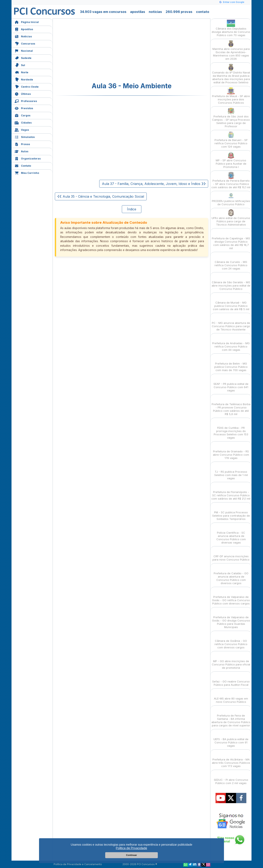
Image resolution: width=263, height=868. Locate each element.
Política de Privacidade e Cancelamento (78, 864)
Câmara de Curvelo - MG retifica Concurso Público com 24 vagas (231, 262)
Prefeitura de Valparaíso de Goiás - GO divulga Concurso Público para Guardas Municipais (231, 619)
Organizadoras (28, 158)
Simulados (25, 137)
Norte (21, 72)
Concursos (25, 43)
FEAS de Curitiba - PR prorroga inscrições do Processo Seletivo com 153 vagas (231, 429)
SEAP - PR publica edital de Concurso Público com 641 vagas (231, 384)
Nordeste (24, 79)
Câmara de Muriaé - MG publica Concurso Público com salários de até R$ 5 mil (231, 302)
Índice (132, 209)
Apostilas (24, 29)
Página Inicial (27, 22)
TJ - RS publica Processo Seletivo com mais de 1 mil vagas (231, 471)
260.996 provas (179, 12)
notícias (155, 12)
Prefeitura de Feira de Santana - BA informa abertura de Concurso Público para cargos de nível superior (231, 717)
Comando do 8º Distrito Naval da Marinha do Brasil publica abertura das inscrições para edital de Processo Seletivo (231, 74)
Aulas (21, 151)
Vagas (22, 129)
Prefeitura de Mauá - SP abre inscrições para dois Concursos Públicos (231, 96)
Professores (26, 101)
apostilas (138, 12)
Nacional (24, 50)
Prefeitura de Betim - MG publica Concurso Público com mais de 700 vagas (231, 363)
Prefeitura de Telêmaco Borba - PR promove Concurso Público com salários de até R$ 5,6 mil (231, 405)
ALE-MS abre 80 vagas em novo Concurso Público (231, 697)
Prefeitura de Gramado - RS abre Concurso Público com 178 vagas (231, 451)
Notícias (23, 36)
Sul (20, 65)
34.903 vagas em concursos (103, 12)
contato (203, 12)
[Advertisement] (98, 50)
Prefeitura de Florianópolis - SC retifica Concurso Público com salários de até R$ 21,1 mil (231, 492)
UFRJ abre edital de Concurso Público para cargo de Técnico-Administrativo (231, 218)
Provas (22, 144)
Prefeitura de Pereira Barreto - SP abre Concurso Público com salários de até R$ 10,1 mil (231, 180)
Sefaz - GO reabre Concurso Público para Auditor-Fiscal (231, 679)
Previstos (24, 108)
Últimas (23, 93)
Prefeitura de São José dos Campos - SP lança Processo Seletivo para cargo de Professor (231, 118)
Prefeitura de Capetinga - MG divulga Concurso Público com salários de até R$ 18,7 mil (231, 240)
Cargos (22, 115)
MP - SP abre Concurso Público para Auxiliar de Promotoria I (231, 160)
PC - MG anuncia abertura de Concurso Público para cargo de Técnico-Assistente (231, 323)
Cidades (23, 122)
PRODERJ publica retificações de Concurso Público (231, 199)
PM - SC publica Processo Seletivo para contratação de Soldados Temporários (231, 512)
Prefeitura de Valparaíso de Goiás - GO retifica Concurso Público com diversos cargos (231, 597)
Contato (23, 165)
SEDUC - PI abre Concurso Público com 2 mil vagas (231, 778)
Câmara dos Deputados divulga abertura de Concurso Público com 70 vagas (231, 28)
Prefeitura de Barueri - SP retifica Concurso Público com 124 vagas (231, 140)
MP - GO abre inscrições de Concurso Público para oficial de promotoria (231, 661)
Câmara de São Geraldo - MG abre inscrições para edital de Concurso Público (231, 282)
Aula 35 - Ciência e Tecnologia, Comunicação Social (101, 196)
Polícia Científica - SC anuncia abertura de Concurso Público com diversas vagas (231, 534)
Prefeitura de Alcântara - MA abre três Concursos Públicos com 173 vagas (231, 759)
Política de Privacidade (131, 848)
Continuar (132, 855)
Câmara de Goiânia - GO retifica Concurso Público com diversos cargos (231, 640)
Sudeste (23, 58)
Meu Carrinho (27, 173)
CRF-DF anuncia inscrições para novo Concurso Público (231, 554)
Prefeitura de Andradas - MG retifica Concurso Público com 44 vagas (231, 343)
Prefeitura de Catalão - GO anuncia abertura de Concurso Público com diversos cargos (231, 575)
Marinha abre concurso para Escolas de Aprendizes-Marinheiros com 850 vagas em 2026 (231, 50)
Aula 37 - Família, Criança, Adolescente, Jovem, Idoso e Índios (154, 184)
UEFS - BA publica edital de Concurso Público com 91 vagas (231, 739)
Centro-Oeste (27, 86)
